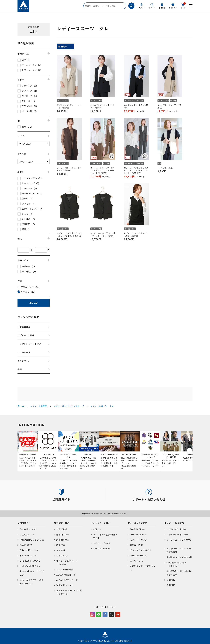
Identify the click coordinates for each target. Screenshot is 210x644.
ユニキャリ (135, 561)
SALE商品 (27, 271)
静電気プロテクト (30, 193)
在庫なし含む (27, 287)
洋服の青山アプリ (65, 585)
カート (183, 6)
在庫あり (25, 292)
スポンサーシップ (102, 543)
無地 (24, 127)
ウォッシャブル (29, 178)
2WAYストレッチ (30, 209)
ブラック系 (27, 86)
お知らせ (97, 529)
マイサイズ (62, 555)
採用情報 (171, 585)
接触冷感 (26, 224)
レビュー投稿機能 (65, 569)
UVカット (26, 204)
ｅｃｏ (25, 214)
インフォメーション (101, 523)
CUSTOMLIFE (137, 555)
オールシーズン (29, 65)
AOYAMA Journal (139, 534)
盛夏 (24, 60)
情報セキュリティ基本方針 (179, 557)
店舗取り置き (63, 540)
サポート (152, 8)
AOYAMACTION (138, 529)
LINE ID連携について (30, 561)
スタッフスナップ (138, 540)
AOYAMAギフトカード (67, 580)
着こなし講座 (136, 545)
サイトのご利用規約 (176, 529)
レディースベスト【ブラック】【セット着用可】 (136, 234)
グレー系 (26, 101)
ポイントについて (28, 555)
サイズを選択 (25, 144)
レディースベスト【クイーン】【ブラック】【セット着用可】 (69, 234)
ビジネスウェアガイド (141, 550)
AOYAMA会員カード (66, 575)
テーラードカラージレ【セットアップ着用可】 (69, 169)
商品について (26, 545)
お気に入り (173, 8)
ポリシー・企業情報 (174, 523)
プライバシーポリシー (177, 534)
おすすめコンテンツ (137, 523)
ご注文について (27, 534)
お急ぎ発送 (62, 529)
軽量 (24, 229)
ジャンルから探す (28, 317)
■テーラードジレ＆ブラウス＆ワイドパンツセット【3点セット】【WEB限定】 (103, 170)
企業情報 (171, 580)
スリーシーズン (29, 70)
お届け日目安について (30, 540)
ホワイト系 (27, 91)
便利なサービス (62, 523)
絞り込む (34, 303)
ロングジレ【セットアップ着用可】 (136, 106)
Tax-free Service (102, 548)
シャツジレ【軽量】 (166, 168)
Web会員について (28, 529)
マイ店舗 (61, 550)
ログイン (142, 8)
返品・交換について (29, 550)
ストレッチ (27, 188)
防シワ (25, 199)
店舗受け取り (63, 534)
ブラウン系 (27, 106)
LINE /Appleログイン (30, 566)
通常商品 (26, 266)
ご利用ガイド (24, 523)
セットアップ (28, 183)
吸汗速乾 (26, 219)
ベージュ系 (27, 111)
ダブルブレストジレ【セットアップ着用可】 (69, 106)
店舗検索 (162, 8)
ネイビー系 (27, 96)
